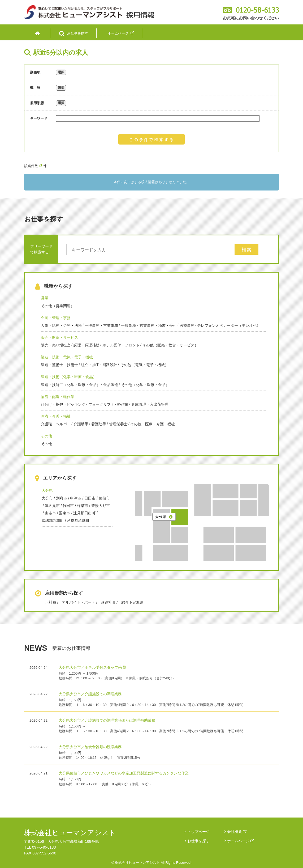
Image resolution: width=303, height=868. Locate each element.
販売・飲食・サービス (59, 337)
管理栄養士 (118, 424)
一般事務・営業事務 (101, 325)
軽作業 (123, 404)
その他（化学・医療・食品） (145, 385)
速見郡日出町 (84, 513)
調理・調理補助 (86, 345)
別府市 (62, 498)
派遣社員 (108, 602)
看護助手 (99, 424)
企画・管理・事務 (56, 318)
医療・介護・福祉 (56, 416)
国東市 (64, 513)
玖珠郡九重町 (53, 520)
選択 (61, 72)
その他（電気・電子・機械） (144, 365)
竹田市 (68, 506)
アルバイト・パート (79, 602)
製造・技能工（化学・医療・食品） (71, 385)
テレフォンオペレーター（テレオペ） (229, 325)
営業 (45, 298)
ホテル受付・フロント (121, 345)
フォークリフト (101, 404)
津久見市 (52, 506)
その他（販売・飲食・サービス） (170, 345)
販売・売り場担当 (56, 345)
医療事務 (187, 325)
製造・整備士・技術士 (59, 365)
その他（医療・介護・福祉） (154, 424)
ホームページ (241, 841)
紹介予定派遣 (132, 602)
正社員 (51, 602)
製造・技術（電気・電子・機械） (69, 357)
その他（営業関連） (58, 306)
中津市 (76, 498)
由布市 (50, 513)
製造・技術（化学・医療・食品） (69, 377)
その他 (46, 436)
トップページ (198, 832)
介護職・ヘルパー (56, 424)
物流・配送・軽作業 (58, 397)
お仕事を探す (198, 841)
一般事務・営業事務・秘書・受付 (149, 325)
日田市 (90, 498)
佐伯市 (104, 498)
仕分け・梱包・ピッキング (63, 404)
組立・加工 (90, 365)
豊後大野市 (101, 506)
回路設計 (110, 365)
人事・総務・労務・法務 (61, 325)
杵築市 (83, 506)
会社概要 (237, 832)
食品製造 (111, 385)
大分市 (47, 498)
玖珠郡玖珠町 (78, 520)
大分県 (47, 490)
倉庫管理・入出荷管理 (150, 404)
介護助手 (81, 424)
